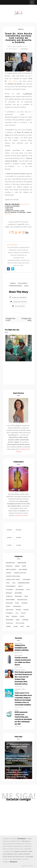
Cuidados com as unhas (13, 576)
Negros (8, 606)
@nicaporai (14, 862)
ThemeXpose (21, 839)
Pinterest (19, 536)
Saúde (26, 286)
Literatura (9, 596)
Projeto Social (20, 670)
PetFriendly (9, 613)
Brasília (21, 29)
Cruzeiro (9, 573)
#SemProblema (22, 563)
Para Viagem (10, 610)
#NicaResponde (10, 563)
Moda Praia (9, 603)
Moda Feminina (10, 600)
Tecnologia (9, 623)
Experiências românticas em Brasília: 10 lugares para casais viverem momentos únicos (18, 759)
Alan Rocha (13, 81)
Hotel (28, 590)
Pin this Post (20, 306)
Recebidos (15, 616)
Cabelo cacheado (11, 569)
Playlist (23, 613)
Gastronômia (20, 590)
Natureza (25, 603)
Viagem (16, 626)
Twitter (9, 543)
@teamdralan (25, 204)
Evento (20, 586)
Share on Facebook (19, 297)
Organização (17, 606)
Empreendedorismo (16, 286)
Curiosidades (26, 579)
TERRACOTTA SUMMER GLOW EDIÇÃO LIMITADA (22, 648)
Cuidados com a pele (20, 573)
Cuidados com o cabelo (13, 579)
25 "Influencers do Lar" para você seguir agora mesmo (18, 745)
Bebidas (17, 566)
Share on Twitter (20, 302)
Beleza (24, 566)
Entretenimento (11, 586)
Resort (22, 616)
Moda (26, 596)
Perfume (26, 610)
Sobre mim (25, 620)
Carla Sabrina (12, 245)
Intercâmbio (18, 593)
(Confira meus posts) (21, 515)
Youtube (19, 543)
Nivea (17, 710)
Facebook (9, 528)
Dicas (14, 583)
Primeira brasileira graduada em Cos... (15, 358)
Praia (7, 616)
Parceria (18, 610)
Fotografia (9, 590)
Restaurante (10, 620)
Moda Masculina (22, 600)
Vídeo (28, 626)
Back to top (28, 866)
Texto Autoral (20, 623)
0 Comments (24, 49)
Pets (17, 613)
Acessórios (9, 566)
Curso (8, 583)
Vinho (22, 626)
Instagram (19, 528)
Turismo (8, 626)
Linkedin (9, 536)
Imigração (9, 593)
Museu (17, 603)
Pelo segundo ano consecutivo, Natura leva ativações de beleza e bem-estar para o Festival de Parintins (18, 774)
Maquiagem (18, 596)
